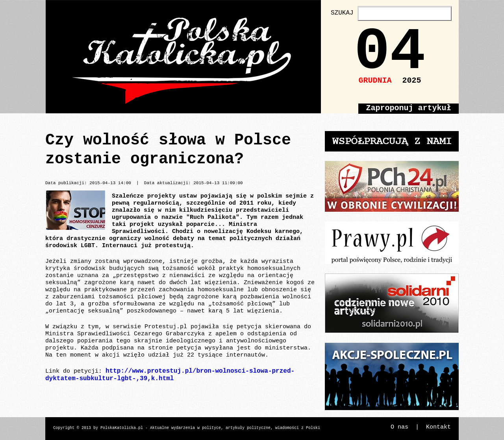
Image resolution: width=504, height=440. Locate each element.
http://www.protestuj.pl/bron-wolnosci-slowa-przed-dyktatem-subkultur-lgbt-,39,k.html (170, 375)
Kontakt (438, 427)
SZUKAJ (342, 13)
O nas (399, 427)
